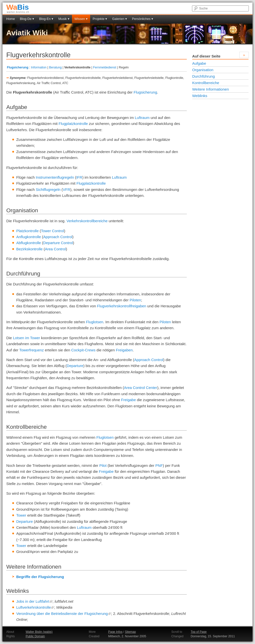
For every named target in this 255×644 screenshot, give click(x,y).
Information (39, 67)
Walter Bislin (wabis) (39, 632)
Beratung (55, 67)
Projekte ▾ (100, 19)
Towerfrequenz (31, 350)
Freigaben (124, 350)
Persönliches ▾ (143, 19)
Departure (75, 366)
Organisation (203, 70)
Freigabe (128, 400)
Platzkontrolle (27, 231)
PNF (159, 465)
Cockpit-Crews (83, 350)
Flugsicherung (18, 67)
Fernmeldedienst (105, 67)
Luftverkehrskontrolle (35, 607)
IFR (79, 177)
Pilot (103, 465)
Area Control (55, 249)
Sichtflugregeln (48, 189)
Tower (21, 515)
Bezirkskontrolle (29, 249)
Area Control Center (141, 388)
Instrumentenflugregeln (55, 177)
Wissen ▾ (81, 19)
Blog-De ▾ (27, 19)
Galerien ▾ (120, 19)
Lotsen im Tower (27, 338)
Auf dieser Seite (206, 56)
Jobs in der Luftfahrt (34, 601)
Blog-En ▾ (46, 19)
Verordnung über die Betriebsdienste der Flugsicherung (64, 614)
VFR (66, 189)
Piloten (135, 300)
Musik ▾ (64, 19)
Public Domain (35, 636)
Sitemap (130, 632)
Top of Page (199, 632)
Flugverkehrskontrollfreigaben (122, 306)
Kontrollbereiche (206, 83)
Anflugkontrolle (29, 237)
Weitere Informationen (211, 89)
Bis (18, 7)
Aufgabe (199, 63)
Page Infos (115, 632)
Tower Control (52, 231)
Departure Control (58, 243)
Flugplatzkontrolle (73, 124)
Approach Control (58, 237)
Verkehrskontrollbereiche (87, 221)
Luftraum (142, 118)
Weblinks (200, 96)
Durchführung (204, 76)
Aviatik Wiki (27, 33)
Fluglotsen (95, 322)
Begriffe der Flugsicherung (40, 577)
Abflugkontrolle (29, 243)
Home (11, 19)
